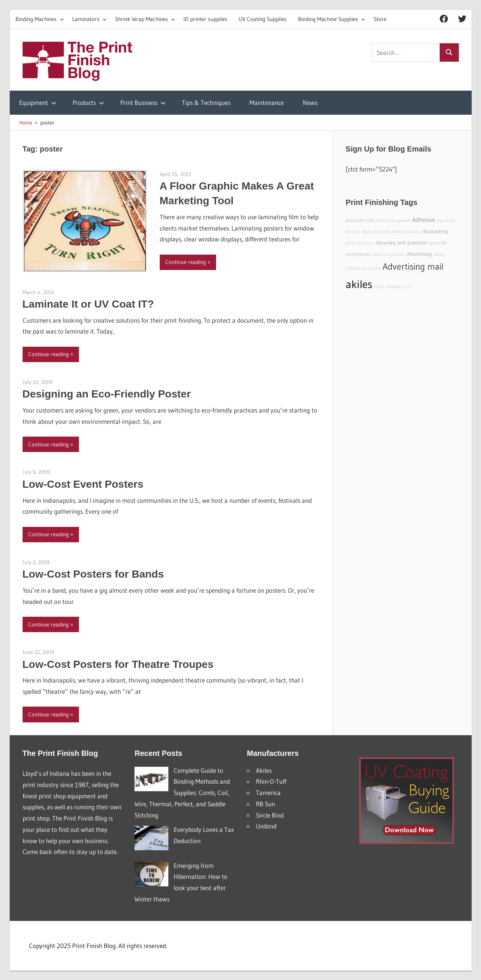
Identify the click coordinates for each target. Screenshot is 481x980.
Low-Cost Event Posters (83, 484)
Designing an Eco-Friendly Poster (107, 394)
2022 (407, 287)
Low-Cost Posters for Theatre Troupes (118, 664)
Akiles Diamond (376, 232)
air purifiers (395, 254)
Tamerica (268, 793)
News (310, 102)
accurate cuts (360, 220)
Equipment (38, 102)
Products (88, 102)
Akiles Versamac (360, 243)
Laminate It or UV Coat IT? (88, 304)
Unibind (266, 826)
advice (378, 254)
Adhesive (424, 220)
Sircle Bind (270, 815)
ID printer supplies (205, 19)
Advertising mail (413, 266)
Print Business (143, 102)
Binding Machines (40, 19)
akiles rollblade (388, 287)
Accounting (435, 231)
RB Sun (265, 804)
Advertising (420, 254)
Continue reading (186, 262)
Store (380, 19)
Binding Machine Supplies (332, 19)
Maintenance (267, 102)
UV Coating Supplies (263, 19)
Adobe (434, 243)
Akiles (264, 770)
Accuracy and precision (402, 243)
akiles (359, 284)
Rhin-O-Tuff (271, 781)
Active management (393, 221)
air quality (372, 268)
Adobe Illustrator (406, 232)
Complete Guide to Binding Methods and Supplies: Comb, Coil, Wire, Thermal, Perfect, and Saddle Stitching (182, 793)
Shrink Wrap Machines (145, 19)
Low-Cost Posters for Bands (93, 574)
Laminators (89, 19)
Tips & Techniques (206, 102)
